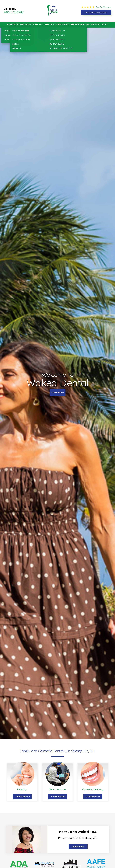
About (16, 25)
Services (25, 25)
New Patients (93, 25)
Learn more (22, 797)
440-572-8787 (14, 12)
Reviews (81, 25)
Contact (104, 25)
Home (9, 25)
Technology (38, 25)
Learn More (57, 393)
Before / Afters (53, 25)
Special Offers (69, 25)
